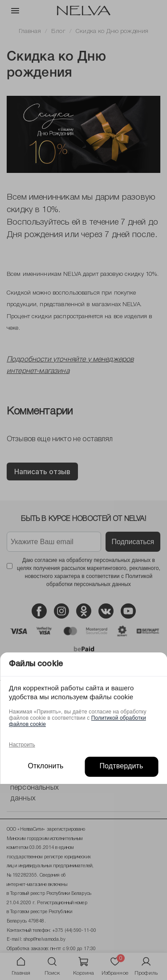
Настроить (22, 745)
